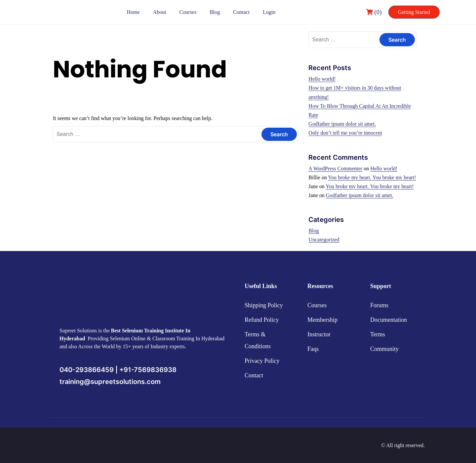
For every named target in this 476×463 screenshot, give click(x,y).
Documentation (389, 320)
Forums (379, 305)
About (160, 12)
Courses (188, 12)
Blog (215, 12)
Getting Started (414, 12)
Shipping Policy (264, 305)
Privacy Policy (262, 361)
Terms (378, 334)
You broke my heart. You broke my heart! (372, 177)
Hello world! (322, 79)
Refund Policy (262, 320)
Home (133, 12)
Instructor (319, 334)
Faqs (313, 349)
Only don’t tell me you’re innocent (345, 133)
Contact (241, 12)
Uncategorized (324, 240)
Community (384, 349)
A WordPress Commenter (335, 168)
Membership (322, 320)
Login (269, 12)
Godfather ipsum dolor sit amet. (342, 124)
